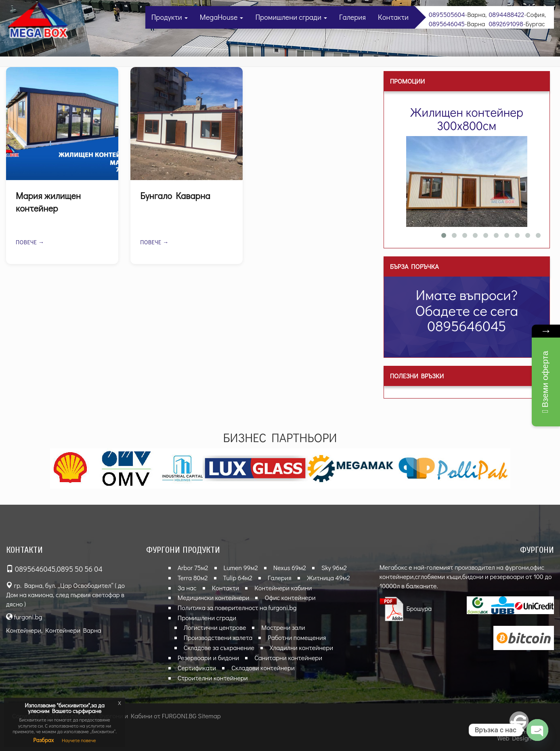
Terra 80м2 (193, 578)
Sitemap (209, 716)
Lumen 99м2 (241, 567)
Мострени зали (283, 627)
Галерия (352, 17)
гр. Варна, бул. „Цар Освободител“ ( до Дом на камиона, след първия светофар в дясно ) (65, 595)
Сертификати (197, 668)
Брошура (406, 608)
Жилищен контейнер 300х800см (467, 119)
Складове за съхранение (219, 647)
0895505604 (447, 14)
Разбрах (43, 740)
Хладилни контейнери (301, 647)
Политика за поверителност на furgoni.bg (237, 607)
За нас (187, 588)
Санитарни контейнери (288, 658)
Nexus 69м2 (290, 567)
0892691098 (506, 24)
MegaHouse (222, 17)
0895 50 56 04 (80, 569)
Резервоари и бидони (208, 658)
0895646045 (447, 24)
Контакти (393, 17)
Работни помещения (297, 637)
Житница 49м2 (328, 578)
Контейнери (24, 630)
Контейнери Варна (73, 630)
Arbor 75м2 (193, 567)
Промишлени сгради (291, 17)
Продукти (170, 17)
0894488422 (506, 14)
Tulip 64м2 (238, 578)
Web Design (514, 738)
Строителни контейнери (213, 678)
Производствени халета (218, 637)
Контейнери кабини (283, 588)
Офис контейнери (290, 597)
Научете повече (79, 740)
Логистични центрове (215, 627)
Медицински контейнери (214, 597)
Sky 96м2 (334, 567)
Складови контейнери (263, 668)
